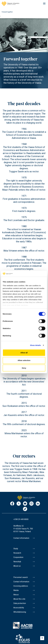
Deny (24, 368)
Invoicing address (21, 586)
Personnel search (21, 577)
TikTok (25, 509)
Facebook (12, 504)
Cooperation (18, 557)
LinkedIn (38, 504)
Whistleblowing (20, 612)
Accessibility (19, 608)
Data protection (20, 603)
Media (16, 590)
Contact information (21, 538)
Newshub (17, 562)
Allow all (24, 353)
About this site (19, 599)
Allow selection (24, 360)
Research (17, 553)
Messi (16, 595)
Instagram (31, 504)
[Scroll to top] (42, 638)
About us (17, 566)
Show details (35, 345)
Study (16, 549)
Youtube (25, 504)
